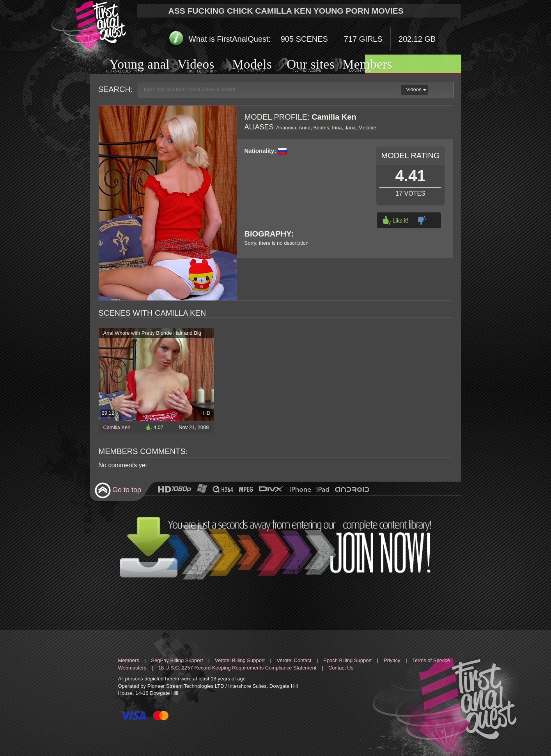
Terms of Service (431, 660)
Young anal (130, 65)
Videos (188, 65)
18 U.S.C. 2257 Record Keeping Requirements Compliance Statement (237, 668)
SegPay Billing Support (177, 660)
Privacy (392, 660)
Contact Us (341, 668)
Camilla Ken (117, 427)
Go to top (118, 490)
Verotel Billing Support (240, 660)
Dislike (422, 220)
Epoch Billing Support (347, 660)
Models (243, 65)
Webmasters (132, 668)
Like (395, 220)
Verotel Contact (294, 660)
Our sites (301, 65)
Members (358, 65)
